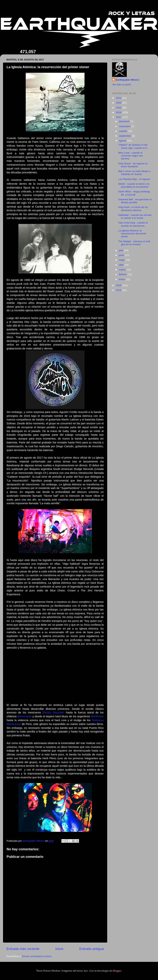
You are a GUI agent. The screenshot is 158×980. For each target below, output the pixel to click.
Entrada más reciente (23, 949)
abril (122, 265)
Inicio (59, 949)
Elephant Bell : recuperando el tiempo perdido (135, 201)
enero (122, 279)
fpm (86, 971)
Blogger (117, 971)
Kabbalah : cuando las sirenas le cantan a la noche (135, 216)
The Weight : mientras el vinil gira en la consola (134, 243)
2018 (119, 112)
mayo (122, 260)
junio (122, 255)
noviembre (125, 126)
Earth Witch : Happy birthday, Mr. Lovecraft (134, 193)
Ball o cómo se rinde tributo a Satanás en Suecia (134, 173)
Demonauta (25, 716)
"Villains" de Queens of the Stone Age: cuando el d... (134, 146)
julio (121, 250)
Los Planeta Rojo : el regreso (134, 179)
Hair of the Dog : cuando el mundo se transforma (133, 224)
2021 (119, 98)
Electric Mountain (53, 713)
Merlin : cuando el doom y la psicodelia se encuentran (134, 185)
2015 (119, 290)
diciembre (125, 121)
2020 (119, 103)
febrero (123, 274)
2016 (119, 285)
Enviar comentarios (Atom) (37, 956)
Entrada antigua (92, 949)
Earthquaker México (128, 80)
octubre (123, 131)
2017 (119, 117)
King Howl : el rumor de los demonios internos (133, 209)
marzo (123, 270)
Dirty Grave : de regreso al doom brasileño (133, 165)
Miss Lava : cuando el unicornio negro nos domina (131, 156)
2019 (119, 108)
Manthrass (97, 716)
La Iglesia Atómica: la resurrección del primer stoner (132, 234)
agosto (123, 141)
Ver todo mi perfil (121, 85)
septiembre (125, 136)
